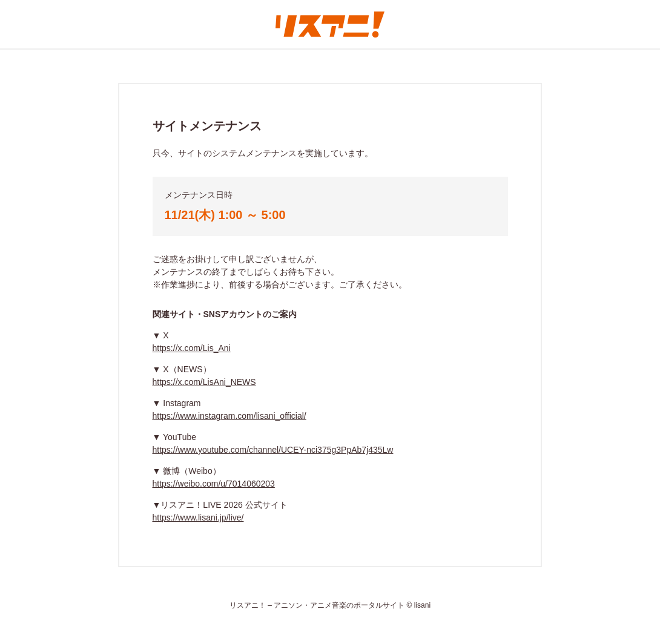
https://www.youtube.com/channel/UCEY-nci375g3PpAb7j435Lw (273, 450)
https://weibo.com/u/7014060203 (214, 484)
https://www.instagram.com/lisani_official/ (229, 416)
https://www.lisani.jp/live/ (198, 517)
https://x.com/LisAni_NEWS (204, 382)
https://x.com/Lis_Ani (192, 348)
